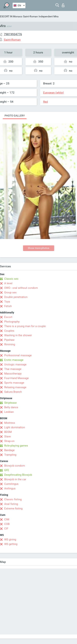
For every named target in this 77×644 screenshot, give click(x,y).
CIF (6, 529)
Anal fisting (11, 504)
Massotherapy (13, 374)
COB (7, 524)
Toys (7, 302)
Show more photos (38, 248)
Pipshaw (9, 340)
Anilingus (10, 488)
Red (45, 102)
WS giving (10, 540)
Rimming (10, 344)
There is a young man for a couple (25, 326)
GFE (7, 470)
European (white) (53, 93)
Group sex (10, 292)
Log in (63, 5)
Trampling (10, 455)
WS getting (11, 544)
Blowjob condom (15, 466)
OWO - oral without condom (21, 288)
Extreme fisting (13, 509)
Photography (12, 322)
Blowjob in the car (15, 479)
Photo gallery (15, 116)
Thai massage (13, 369)
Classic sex (11, 279)
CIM (7, 519)
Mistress (10, 423)
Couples (9, 331)
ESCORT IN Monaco (11, 16)
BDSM (8, 432)
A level (8, 283)
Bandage (9, 450)
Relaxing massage (15, 387)
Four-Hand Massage (16, 378)
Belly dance (11, 407)
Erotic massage (14, 360)
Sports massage (14, 383)
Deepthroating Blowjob (18, 475)
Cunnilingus (11, 484)
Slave (7, 437)
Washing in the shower (18, 335)
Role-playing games (16, 446)
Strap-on (9, 441)
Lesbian (9, 412)
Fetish (8, 306)
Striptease (10, 403)
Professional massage (18, 355)
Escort (8, 317)
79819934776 (13, 34)
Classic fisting (13, 499)
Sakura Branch (13, 392)
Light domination (15, 427)
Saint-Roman (30, 16)
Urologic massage (15, 364)
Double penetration (16, 297)
